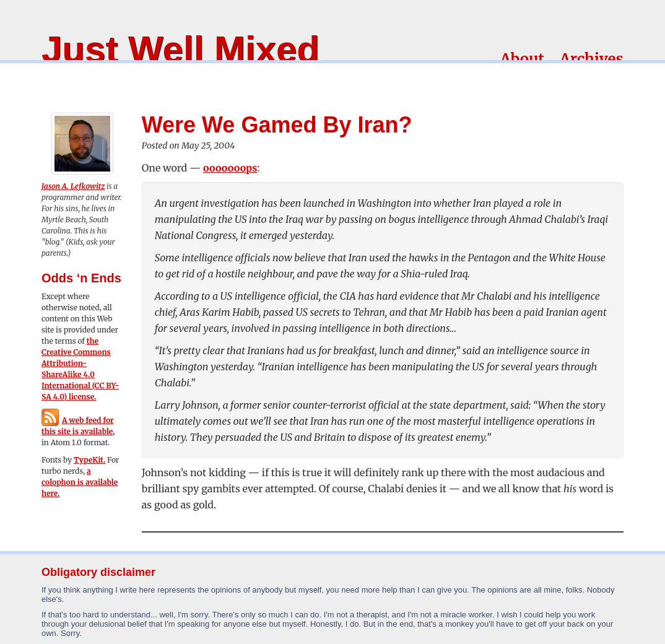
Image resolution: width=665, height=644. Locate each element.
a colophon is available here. (80, 482)
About (522, 59)
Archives (592, 59)
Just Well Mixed (180, 49)
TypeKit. (89, 460)
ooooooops (230, 168)
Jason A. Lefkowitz (73, 186)
